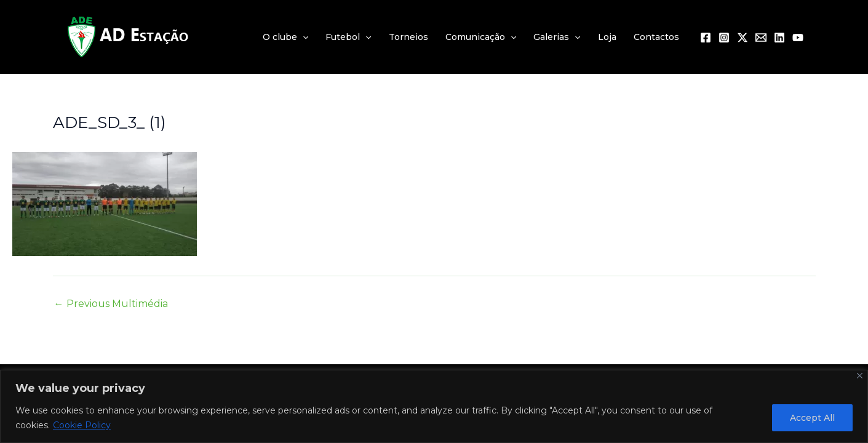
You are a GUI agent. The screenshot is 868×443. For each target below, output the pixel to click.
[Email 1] (761, 38)
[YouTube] (798, 38)
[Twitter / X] (743, 38)
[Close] (860, 376)
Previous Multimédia (111, 304)
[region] (434, 406)
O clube (285, 37)
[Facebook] (706, 38)
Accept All (812, 418)
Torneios (408, 37)
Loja (607, 37)
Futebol (348, 37)
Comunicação (481, 37)
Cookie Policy (82, 425)
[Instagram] (724, 38)
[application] (303, 37)
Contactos (656, 37)
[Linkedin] (779, 38)
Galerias (557, 37)
